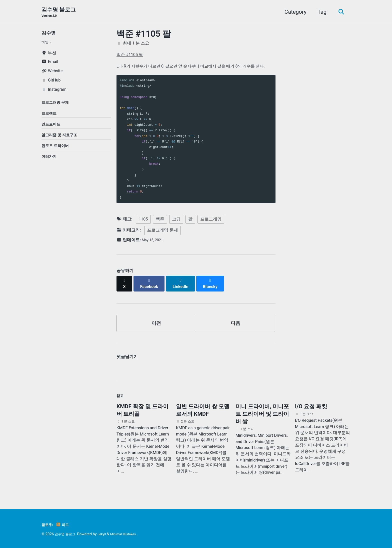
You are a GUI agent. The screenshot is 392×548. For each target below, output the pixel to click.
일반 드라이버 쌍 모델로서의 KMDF (203, 411)
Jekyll (106, 534)
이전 (156, 320)
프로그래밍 (211, 220)
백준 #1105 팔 (144, 34)
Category (293, 12)
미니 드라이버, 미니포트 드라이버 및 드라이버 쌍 (262, 414)
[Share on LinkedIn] (184, 282)
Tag (319, 12)
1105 (143, 220)
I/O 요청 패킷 (311, 407)
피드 (65, 525)
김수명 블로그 (59, 13)
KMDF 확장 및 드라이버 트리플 (142, 411)
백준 (160, 220)
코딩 (176, 220)
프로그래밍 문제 (162, 231)
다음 (235, 320)
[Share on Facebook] (151, 282)
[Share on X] (125, 282)
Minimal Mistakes (129, 534)
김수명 (50, 33)
